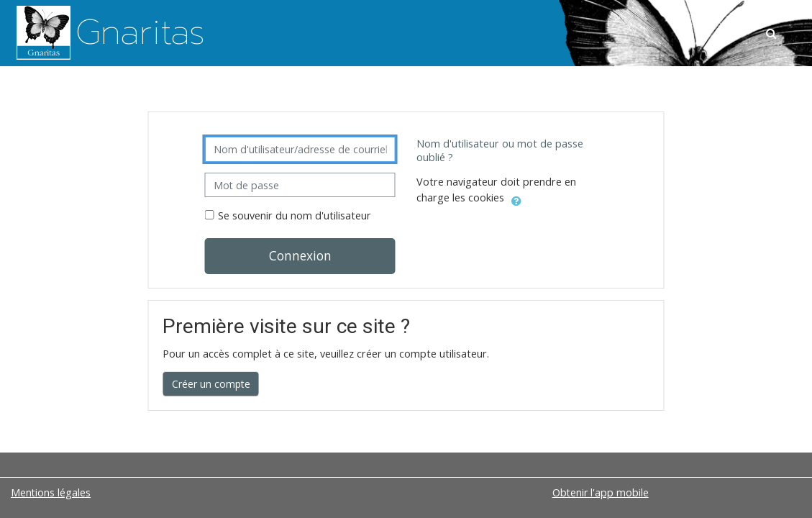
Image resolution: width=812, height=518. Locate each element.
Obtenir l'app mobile (601, 492)
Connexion (300, 255)
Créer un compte (211, 384)
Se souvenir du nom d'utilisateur (295, 215)
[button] (773, 33)
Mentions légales (51, 492)
